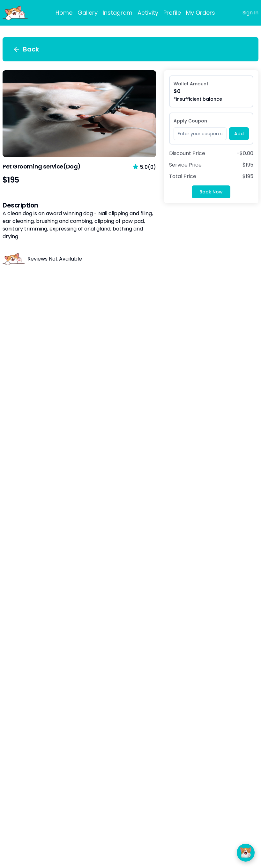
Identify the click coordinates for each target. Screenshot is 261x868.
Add (239, 134)
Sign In (250, 13)
